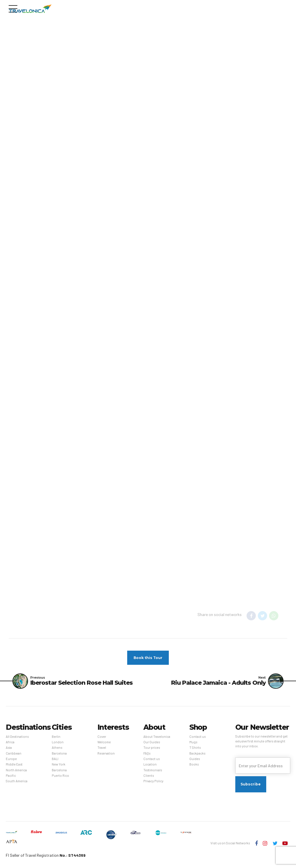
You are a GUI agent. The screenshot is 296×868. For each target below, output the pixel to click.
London (58, 742)
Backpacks (197, 753)
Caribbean (14, 753)
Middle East (14, 765)
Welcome (104, 742)
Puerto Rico (60, 776)
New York (59, 765)
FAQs (147, 753)
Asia (9, 748)
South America (17, 781)
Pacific (11, 776)
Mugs (193, 742)
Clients (149, 776)
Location (150, 765)
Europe (11, 759)
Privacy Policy (153, 781)
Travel (102, 748)
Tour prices (152, 748)
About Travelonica (157, 737)
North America (16, 770)
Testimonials (153, 770)
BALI (55, 759)
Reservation (106, 753)
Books (194, 765)
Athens (57, 748)
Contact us (151, 759)
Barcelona (59, 753)
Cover (102, 737)
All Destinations (17, 737)
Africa (10, 742)
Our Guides (152, 742)
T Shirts (195, 748)
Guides (195, 759)
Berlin (56, 737)
